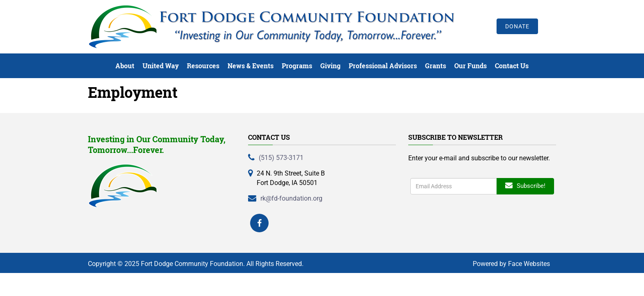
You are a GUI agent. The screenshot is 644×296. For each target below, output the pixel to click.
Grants (436, 66)
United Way (161, 66)
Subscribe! (525, 186)
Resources (203, 66)
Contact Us (512, 66)
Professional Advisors (383, 66)
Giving (330, 66)
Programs (297, 66)
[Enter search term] (454, 186)
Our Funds (470, 66)
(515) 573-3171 (281, 158)
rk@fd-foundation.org (291, 198)
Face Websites (529, 264)
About (125, 66)
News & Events (251, 66)
